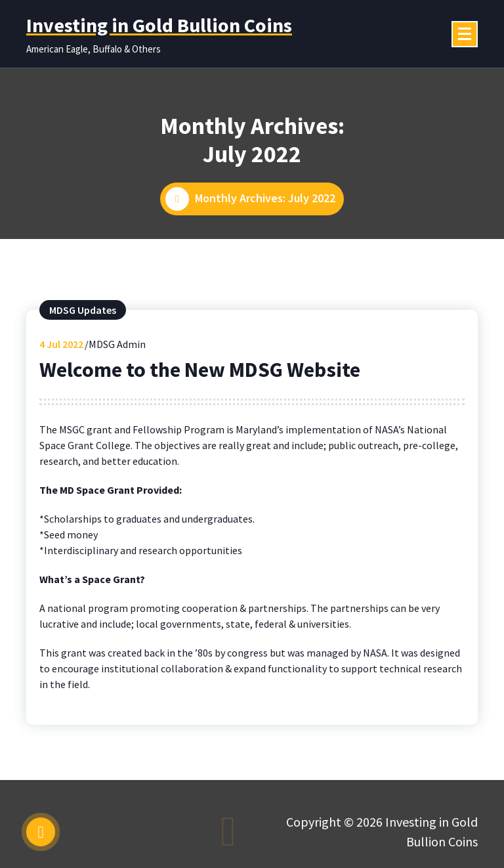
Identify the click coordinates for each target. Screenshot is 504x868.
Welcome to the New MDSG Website (200, 370)
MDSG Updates (83, 310)
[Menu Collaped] (465, 34)
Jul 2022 (61, 344)
